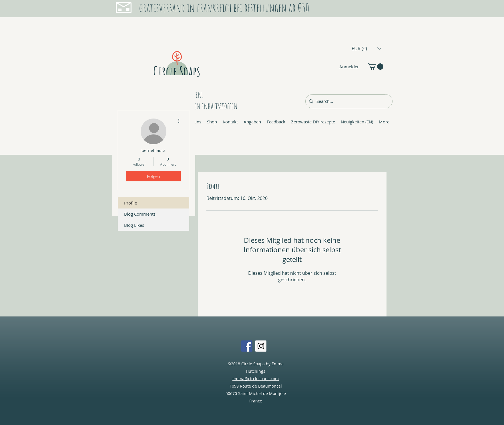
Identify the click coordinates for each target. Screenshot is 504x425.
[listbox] (366, 48)
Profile (131, 203)
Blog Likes (134, 225)
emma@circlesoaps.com (256, 379)
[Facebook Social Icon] (247, 346)
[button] (366, 48)
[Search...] (348, 101)
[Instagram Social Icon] (261, 346)
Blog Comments (140, 214)
